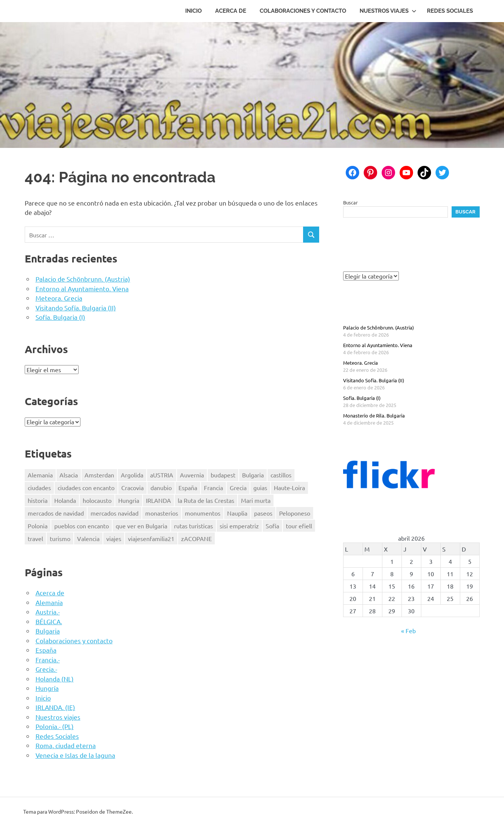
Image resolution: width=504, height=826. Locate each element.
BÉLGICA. (49, 621)
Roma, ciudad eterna (66, 745)
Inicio (193, 11)
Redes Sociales (450, 11)
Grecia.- (46, 669)
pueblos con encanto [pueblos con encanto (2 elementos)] (82, 526)
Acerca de (231, 11)
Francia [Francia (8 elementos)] (213, 488)
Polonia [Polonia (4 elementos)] (38, 526)
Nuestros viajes (388, 11)
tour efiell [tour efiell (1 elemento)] (299, 526)
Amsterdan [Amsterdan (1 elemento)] (99, 475)
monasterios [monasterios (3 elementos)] (162, 513)
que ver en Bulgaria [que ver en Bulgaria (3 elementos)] (141, 526)
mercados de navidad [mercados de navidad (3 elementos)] (56, 513)
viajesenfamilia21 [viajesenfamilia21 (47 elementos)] (151, 538)
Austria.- (48, 612)
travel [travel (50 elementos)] (35, 538)
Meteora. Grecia (59, 298)
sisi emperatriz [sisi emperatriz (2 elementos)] (239, 526)
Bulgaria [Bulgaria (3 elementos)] (253, 475)
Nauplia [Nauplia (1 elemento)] (237, 513)
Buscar (350, 202)
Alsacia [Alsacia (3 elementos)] (69, 475)
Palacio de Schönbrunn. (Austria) (83, 279)
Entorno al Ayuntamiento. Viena (82, 289)
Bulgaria (48, 631)
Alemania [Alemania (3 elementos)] (40, 475)
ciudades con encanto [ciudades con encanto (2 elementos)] (86, 488)
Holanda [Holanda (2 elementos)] (65, 500)
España (46, 650)
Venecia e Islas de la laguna (75, 755)
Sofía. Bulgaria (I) (60, 317)
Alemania (49, 602)
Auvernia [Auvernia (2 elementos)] (192, 475)
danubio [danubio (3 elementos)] (161, 488)
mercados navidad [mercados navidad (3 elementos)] (114, 513)
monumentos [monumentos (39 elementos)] (203, 513)
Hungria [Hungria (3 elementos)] (129, 500)
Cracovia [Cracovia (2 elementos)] (132, 488)
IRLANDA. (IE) (55, 707)
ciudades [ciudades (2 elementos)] (39, 488)
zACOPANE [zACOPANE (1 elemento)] (196, 538)
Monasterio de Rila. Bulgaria (374, 415)
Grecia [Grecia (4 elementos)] (238, 488)
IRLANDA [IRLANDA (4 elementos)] (158, 500)
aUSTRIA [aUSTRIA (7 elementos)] (162, 475)
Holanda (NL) (55, 679)
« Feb (408, 631)
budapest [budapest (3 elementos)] (223, 475)
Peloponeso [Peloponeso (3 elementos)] (295, 513)
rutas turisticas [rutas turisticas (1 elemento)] (193, 526)
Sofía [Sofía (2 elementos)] (272, 526)
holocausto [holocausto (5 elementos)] (97, 500)
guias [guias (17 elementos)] (260, 488)
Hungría (47, 688)
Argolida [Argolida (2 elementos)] (132, 475)
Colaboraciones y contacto (303, 11)
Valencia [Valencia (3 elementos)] (88, 538)
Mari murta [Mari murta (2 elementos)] (256, 500)
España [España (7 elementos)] (188, 488)
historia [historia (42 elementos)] (38, 500)
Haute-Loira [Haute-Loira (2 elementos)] (289, 488)
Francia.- (48, 660)
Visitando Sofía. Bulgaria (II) (76, 308)
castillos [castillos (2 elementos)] (281, 475)
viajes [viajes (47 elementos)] (114, 538)
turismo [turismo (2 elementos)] (60, 538)
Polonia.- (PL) (55, 726)
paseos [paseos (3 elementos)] (263, 513)
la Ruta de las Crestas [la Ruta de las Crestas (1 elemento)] (206, 500)
